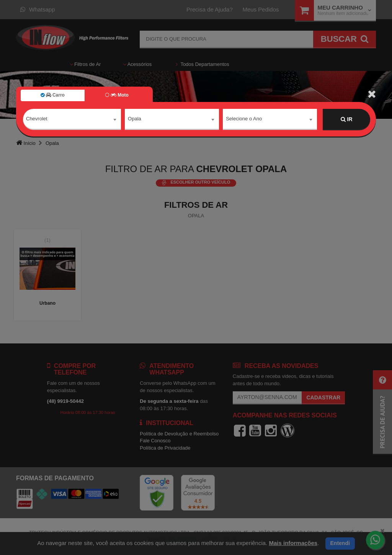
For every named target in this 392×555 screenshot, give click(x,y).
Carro (53, 95)
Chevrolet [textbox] (37, 119)
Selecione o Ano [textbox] (244, 119)
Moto (117, 95)
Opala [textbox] (135, 119)
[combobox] (72, 120)
